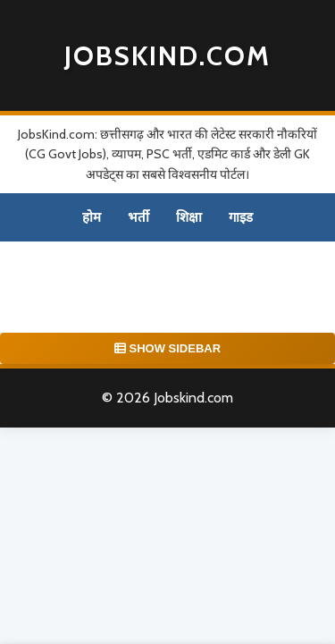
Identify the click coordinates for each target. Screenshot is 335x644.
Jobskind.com (167, 56)
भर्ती (138, 217)
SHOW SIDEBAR (167, 348)
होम (92, 217)
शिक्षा (189, 217)
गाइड (241, 217)
